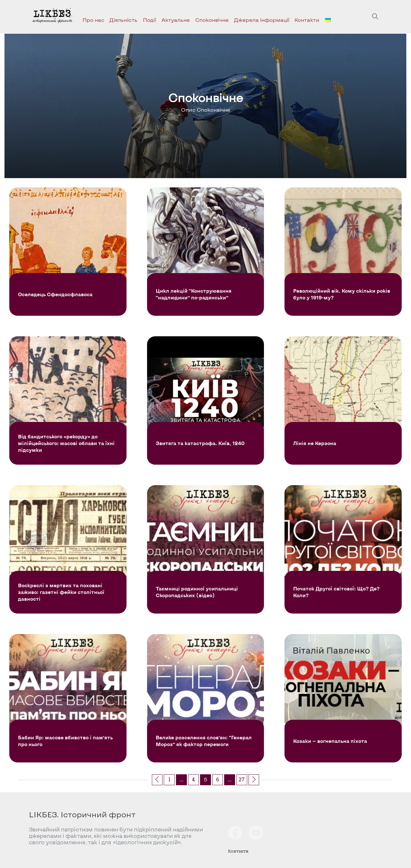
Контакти (307, 20)
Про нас (93, 20)
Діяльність (123, 20)
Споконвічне (212, 20)
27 (242, 779)
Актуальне (176, 20)
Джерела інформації (262, 20)
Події (149, 20)
